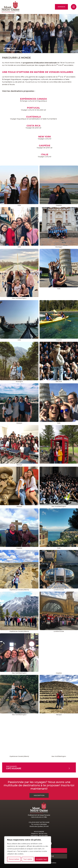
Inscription (39, 795)
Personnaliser (14, 859)
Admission (61, 7)
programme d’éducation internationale (40, 63)
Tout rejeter (28, 859)
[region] (28, 850)
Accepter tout (41, 859)
